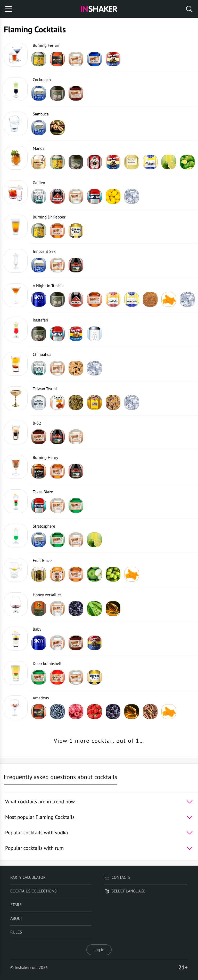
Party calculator (28, 877)
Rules (16, 932)
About (17, 919)
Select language (125, 891)
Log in (99, 950)
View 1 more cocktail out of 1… (99, 741)
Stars (16, 905)
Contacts (117, 877)
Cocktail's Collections (34, 891)
